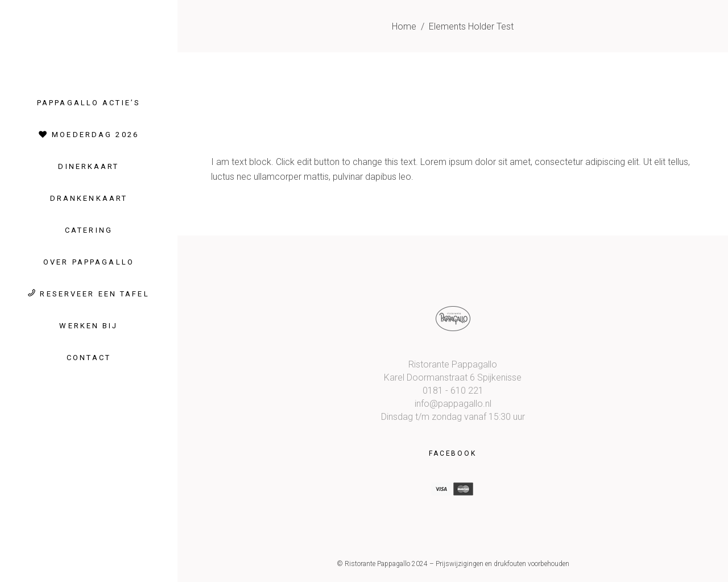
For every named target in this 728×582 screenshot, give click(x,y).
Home (404, 26)
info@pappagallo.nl (453, 404)
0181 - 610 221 (453, 391)
